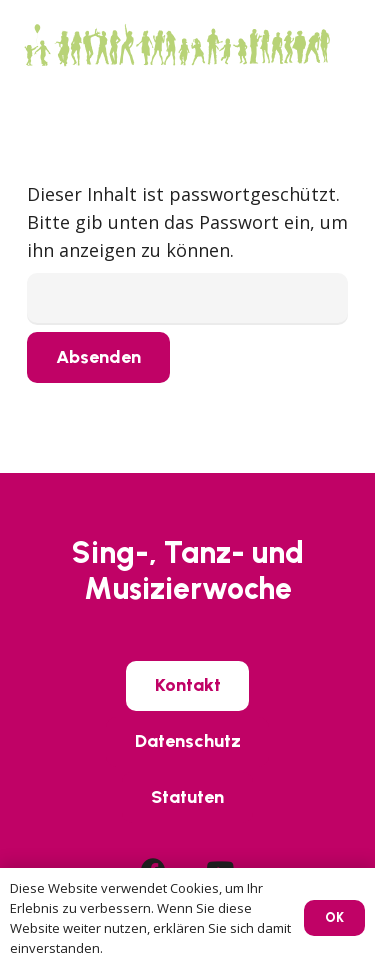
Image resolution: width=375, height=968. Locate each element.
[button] (345, 45)
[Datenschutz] (188, 742)
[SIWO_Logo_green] (176, 45)
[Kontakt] (188, 686)
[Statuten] (187, 797)
